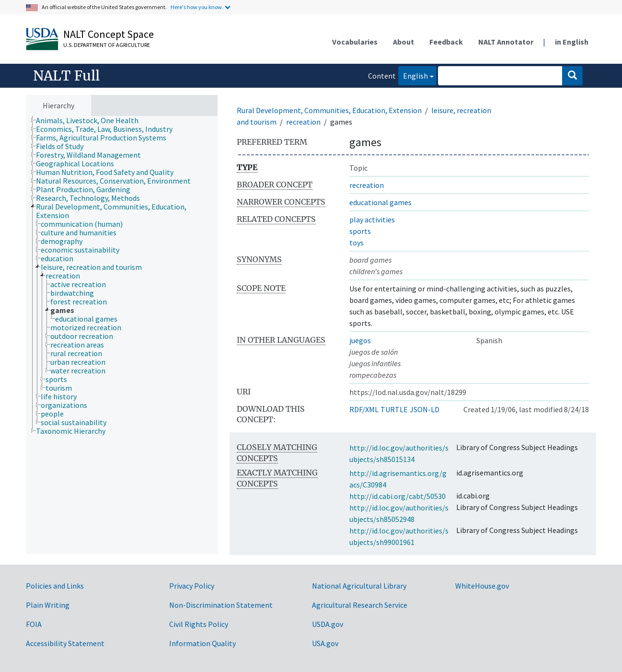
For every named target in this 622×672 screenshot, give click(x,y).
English (413, 75)
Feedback (446, 42)
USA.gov (325, 643)
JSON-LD (425, 409)
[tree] (122, 335)
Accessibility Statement (65, 643)
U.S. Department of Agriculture (107, 45)
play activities (372, 220)
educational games (380, 202)
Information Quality (202, 643)
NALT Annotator (506, 42)
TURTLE (394, 409)
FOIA (34, 624)
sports (360, 231)
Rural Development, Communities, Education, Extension (329, 110)
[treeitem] (91, 120)
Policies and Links (55, 586)
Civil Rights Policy (199, 624)
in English (572, 42)
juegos (360, 340)
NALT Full (66, 76)
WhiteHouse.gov (482, 586)
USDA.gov (328, 624)
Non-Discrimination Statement (221, 605)
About (403, 42)
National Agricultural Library (359, 586)
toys (357, 243)
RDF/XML (364, 409)
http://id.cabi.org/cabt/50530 (397, 496)
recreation (303, 122)
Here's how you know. (197, 7)
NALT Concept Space (109, 34)
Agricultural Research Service (360, 605)
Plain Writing (48, 605)
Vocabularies (355, 42)
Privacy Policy (192, 586)
